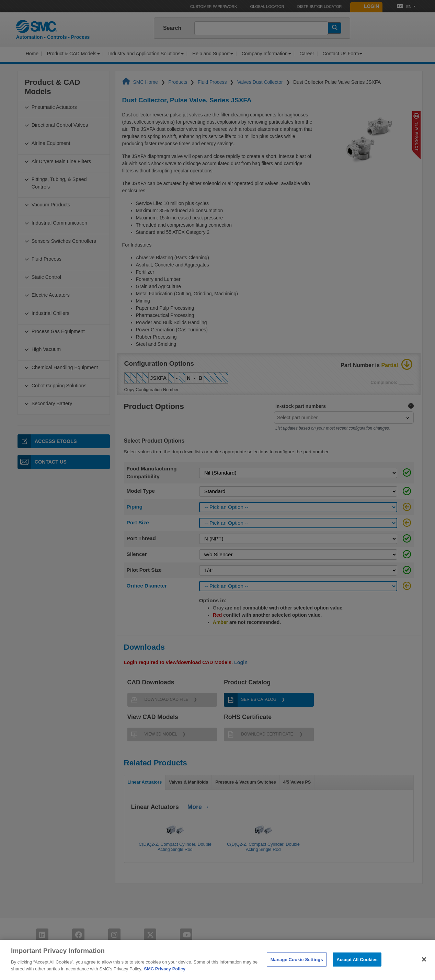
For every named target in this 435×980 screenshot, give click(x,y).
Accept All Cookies (357, 972)
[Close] (424, 972)
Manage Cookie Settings (297, 972)
